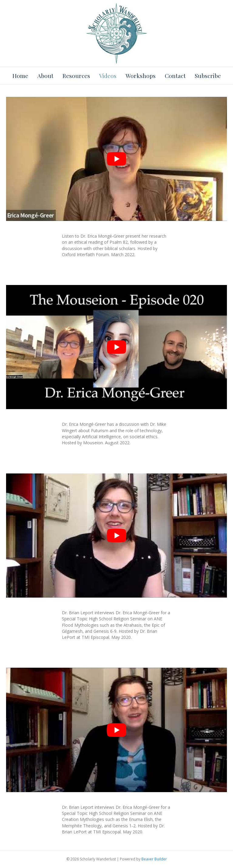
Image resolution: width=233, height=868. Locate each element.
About (45, 76)
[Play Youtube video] (116, 159)
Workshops (141, 76)
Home (20, 76)
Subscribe (208, 76)
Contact (175, 76)
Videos (108, 76)
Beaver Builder (154, 859)
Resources (76, 76)
